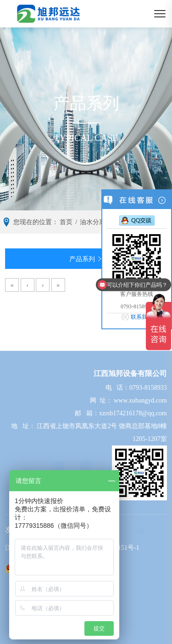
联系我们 (142, 317)
